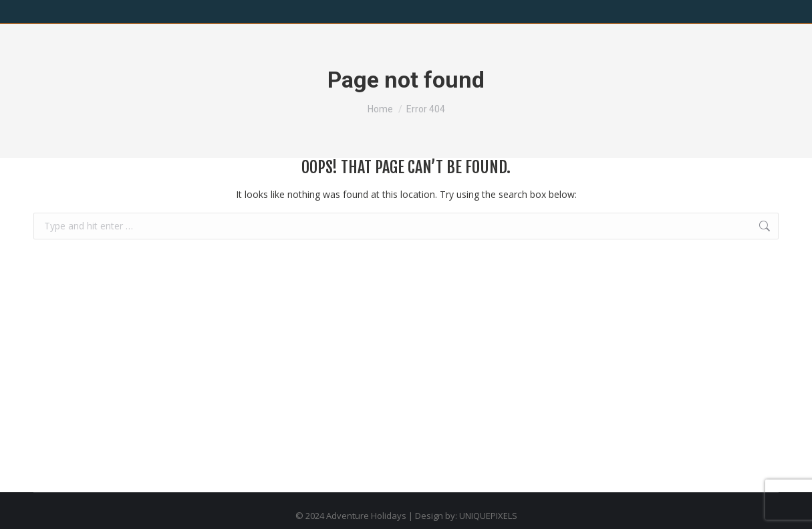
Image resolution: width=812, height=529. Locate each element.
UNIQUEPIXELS (488, 516)
